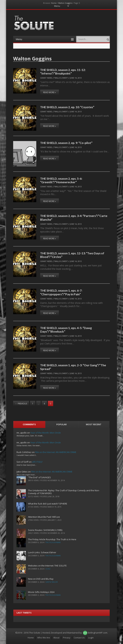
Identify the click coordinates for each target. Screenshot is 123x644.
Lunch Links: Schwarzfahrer (42, 552)
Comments (29, 424)
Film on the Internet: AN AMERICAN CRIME (56, 452)
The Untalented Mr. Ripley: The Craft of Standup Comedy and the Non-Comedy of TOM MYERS (64, 492)
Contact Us (79, 638)
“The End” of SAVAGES (39, 477)
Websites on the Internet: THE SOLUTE (47, 566)
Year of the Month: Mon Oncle (46, 433)
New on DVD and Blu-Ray (41, 579)
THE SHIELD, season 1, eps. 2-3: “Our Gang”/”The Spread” (73, 367)
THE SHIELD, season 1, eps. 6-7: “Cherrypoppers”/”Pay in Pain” (61, 292)
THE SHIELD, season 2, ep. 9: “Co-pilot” (66, 143)
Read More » (50, 92)
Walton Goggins (65, 3)
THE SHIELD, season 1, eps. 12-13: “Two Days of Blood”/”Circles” (72, 255)
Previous (21, 404)
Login (91, 638)
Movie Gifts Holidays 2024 (41, 592)
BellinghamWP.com (98, 633)
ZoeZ (48, 569)
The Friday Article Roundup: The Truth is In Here (52, 539)
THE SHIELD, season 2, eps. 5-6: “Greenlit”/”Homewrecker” (61, 180)
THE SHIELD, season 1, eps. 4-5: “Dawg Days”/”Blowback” (66, 330)
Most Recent (94, 424)
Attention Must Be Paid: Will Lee (44, 517)
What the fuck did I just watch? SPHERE (48, 504)
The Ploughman (53, 542)
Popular (61, 424)
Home (54, 3)
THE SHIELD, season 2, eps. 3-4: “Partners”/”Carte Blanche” (74, 218)
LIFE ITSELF (37, 462)
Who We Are (44, 638)
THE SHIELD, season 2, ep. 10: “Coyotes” (67, 107)
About (56, 638)
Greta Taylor (52, 582)
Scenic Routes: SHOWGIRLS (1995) (45, 530)
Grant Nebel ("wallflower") (54, 78)
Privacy (67, 638)
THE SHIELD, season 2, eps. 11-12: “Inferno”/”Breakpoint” (63, 72)
